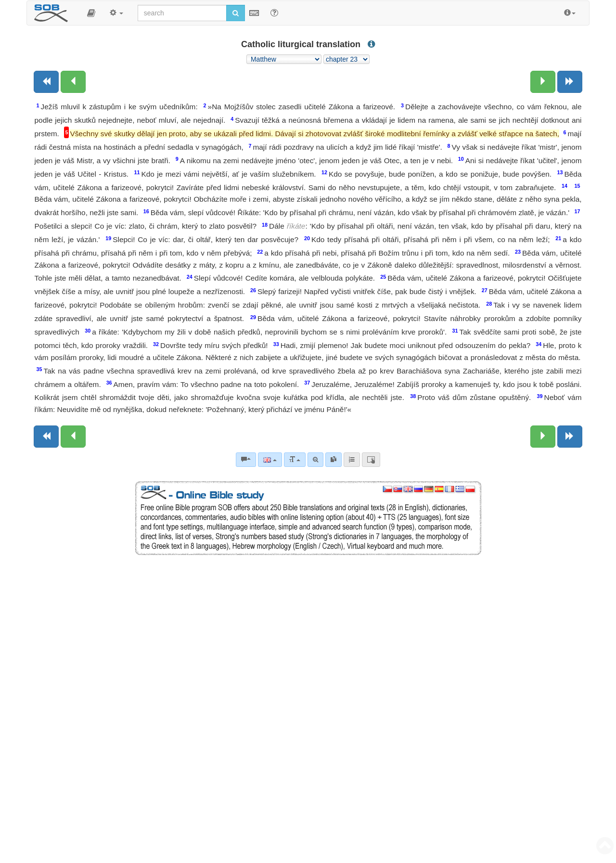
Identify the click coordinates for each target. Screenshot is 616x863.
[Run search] (236, 13)
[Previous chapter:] (73, 82)
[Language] (270, 460)
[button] (91, 13)
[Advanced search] (315, 460)
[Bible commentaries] (246, 460)
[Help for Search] (274, 13)
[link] (334, 460)
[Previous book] (46, 82)
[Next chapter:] (543, 82)
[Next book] (570, 82)
